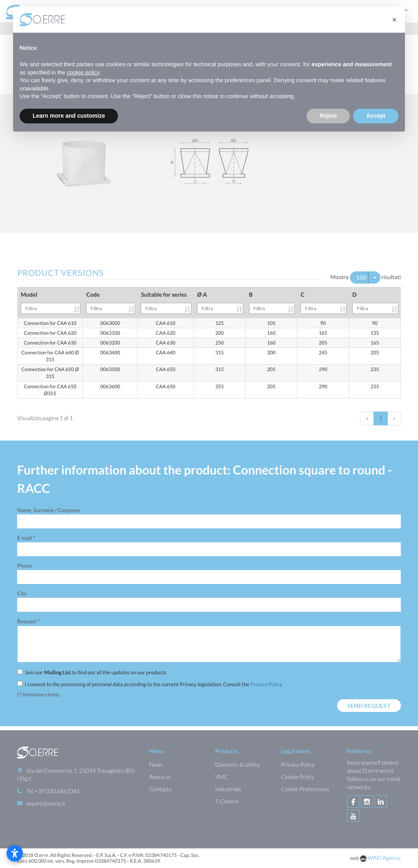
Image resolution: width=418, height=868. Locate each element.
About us (160, 777)
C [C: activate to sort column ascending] (324, 302)
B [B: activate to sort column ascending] (272, 302)
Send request (369, 706)
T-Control (227, 801)
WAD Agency (384, 858)
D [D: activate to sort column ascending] (375, 302)
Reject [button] (328, 116)
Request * (28, 621)
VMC (222, 777)
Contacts (160, 789)
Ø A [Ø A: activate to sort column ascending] (220, 302)
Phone (24, 566)
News (156, 764)
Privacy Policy (266, 684)
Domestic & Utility (237, 764)
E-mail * (26, 538)
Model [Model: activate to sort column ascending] (51, 302)
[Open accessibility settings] (15, 853)
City (22, 593)
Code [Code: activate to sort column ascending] (111, 302)
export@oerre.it (46, 803)
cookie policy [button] (83, 72)
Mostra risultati (366, 277)
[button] (394, 20)
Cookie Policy (298, 777)
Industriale (228, 789)
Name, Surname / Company (49, 510)
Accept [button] (376, 116)
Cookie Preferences (305, 789)
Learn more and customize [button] (69, 116)
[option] (209, 163)
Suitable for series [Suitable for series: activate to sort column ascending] (166, 302)
